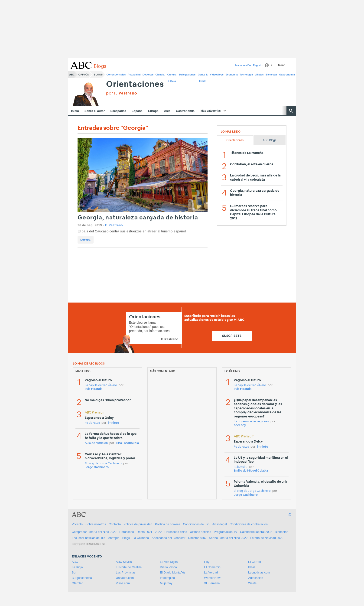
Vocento (77, 524)
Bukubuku (240, 467)
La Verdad (211, 572)
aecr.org (240, 425)
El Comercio (212, 567)
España (137, 111)
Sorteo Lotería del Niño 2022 (228, 538)
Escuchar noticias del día (89, 538)
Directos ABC (197, 538)
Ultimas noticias (200, 532)
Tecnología (246, 75)
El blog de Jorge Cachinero (103, 464)
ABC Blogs (270, 140)
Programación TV (226, 532)
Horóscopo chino (176, 532)
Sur (74, 572)
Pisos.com (123, 583)
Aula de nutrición (96, 443)
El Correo (255, 562)
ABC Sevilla (124, 562)
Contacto (115, 524)
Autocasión (256, 578)
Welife (252, 583)
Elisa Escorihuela (127, 443)
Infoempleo (167, 578)
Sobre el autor (95, 111)
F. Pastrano (114, 225)
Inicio (75, 111)
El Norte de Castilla (129, 567)
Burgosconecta (82, 578)
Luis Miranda (94, 389)
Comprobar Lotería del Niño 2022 (94, 532)
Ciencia (160, 75)
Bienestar (271, 75)
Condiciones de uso (196, 524)
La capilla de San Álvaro (101, 385)
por (122, 93)
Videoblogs (217, 75)
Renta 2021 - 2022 (149, 532)
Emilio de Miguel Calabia (251, 471)
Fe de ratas (92, 423)
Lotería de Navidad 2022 (267, 538)
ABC (72, 75)
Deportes (148, 75)
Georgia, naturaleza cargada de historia (138, 218)
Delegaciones (187, 75)
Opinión (84, 75)
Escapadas (118, 111)
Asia (167, 111)
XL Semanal (212, 583)
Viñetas (259, 75)
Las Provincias (126, 572)
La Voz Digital (169, 562)
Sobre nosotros (96, 524)
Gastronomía (287, 75)
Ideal (251, 567)
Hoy (207, 562)
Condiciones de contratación (249, 524)
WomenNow (212, 578)
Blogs (98, 75)
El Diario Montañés (173, 572)
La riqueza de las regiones (251, 422)
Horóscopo (127, 532)
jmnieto (114, 423)
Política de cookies (168, 524)
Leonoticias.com (259, 572)
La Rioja (77, 567)
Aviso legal (219, 524)
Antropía (114, 538)
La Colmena (141, 538)
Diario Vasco (168, 567)
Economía (232, 75)
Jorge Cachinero (97, 467)
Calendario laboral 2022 (256, 532)
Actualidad (134, 75)
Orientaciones (135, 84)
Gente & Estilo (203, 75)
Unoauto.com (125, 578)
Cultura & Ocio (172, 75)
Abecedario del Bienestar (168, 538)
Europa (153, 111)
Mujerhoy (166, 583)
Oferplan (78, 583)
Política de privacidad (138, 524)
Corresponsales (116, 75)
